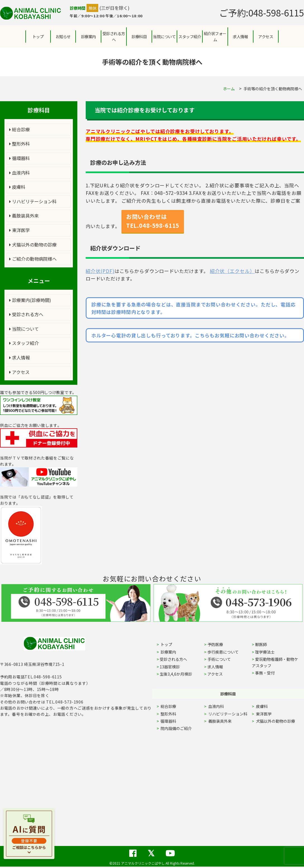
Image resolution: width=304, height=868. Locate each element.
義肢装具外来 (24, 216)
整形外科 (20, 144)
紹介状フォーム (215, 37)
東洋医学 (20, 230)
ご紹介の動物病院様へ (33, 259)
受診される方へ (114, 37)
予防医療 (215, 644)
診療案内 (88, 37)
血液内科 (20, 173)
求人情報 (240, 37)
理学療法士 (265, 652)
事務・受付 (265, 673)
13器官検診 (170, 667)
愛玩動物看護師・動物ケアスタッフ (275, 662)
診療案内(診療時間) (30, 300)
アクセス (266, 37)
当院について (24, 329)
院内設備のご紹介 (176, 728)
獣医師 (261, 644)
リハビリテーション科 (33, 201)
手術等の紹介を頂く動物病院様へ (273, 89)
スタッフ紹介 (24, 343)
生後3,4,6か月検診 (176, 674)
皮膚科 (17, 187)
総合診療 (20, 129)
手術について (219, 659)
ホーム (229, 89)
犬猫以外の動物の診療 (33, 245)
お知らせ (63, 37)
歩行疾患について (223, 652)
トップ (38, 37)
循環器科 (20, 158)
